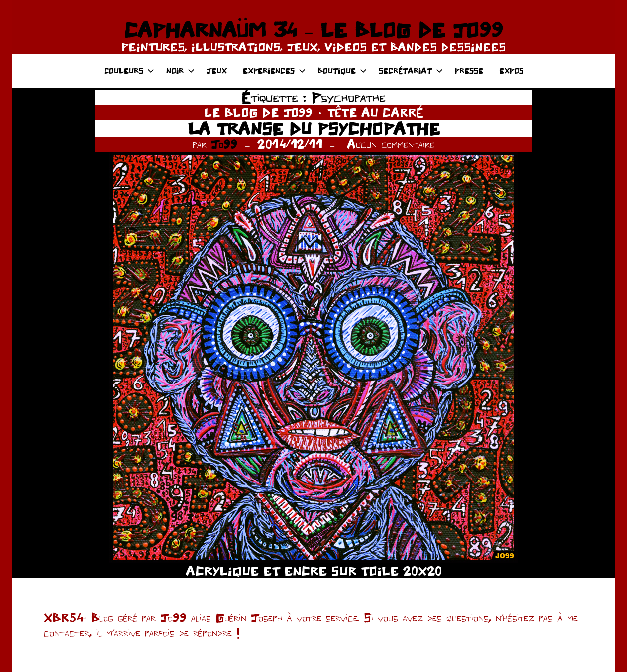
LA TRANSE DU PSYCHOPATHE (314, 129)
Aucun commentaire (391, 144)
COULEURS (129, 70)
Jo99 (224, 144)
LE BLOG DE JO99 (258, 113)
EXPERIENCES (274, 70)
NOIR (180, 70)
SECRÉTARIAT (411, 70)
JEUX (217, 70)
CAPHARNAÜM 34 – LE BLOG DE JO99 (313, 30)
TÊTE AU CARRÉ (375, 113)
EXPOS (511, 70)
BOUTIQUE (342, 70)
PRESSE (469, 70)
